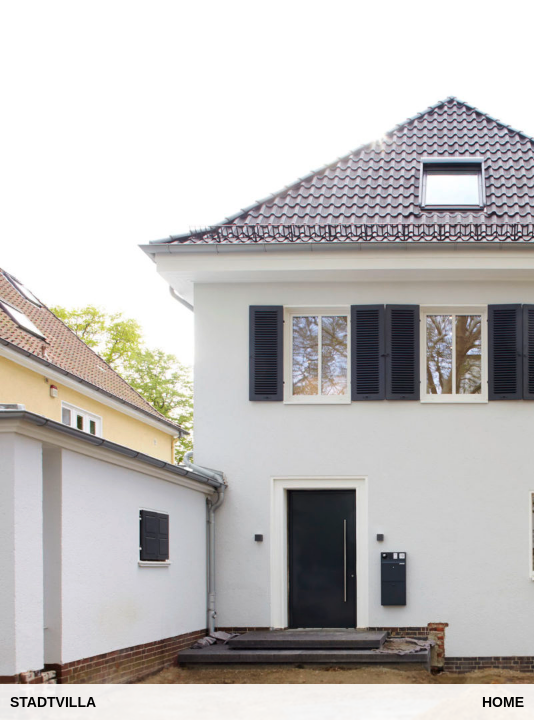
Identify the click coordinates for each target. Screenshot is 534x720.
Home (503, 702)
